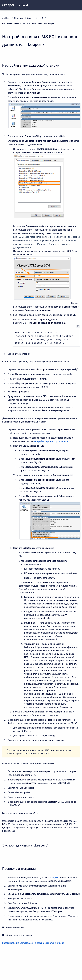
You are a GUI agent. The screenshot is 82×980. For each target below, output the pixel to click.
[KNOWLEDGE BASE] (8, 5)
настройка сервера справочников (51, 441)
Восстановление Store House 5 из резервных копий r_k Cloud (33, 943)
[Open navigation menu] (76, 5)
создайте (54, 878)
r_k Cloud (22, 5)
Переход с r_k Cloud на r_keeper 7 (29, 18)
